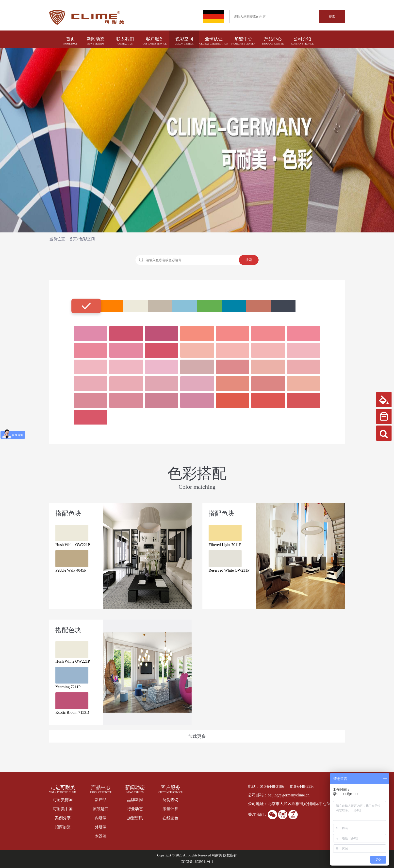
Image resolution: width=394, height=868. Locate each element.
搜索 (332, 17)
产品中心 (273, 39)
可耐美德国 (63, 800)
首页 (70, 39)
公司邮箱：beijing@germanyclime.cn (279, 795)
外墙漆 (101, 827)
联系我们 (125, 39)
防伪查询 (170, 800)
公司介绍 (302, 39)
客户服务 (155, 39)
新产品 (101, 800)
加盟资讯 (135, 818)
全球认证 (214, 39)
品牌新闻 (135, 800)
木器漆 (101, 836)
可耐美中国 (63, 809)
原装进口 (101, 809)
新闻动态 (96, 39)
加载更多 (197, 736)
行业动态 (135, 809)
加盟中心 (243, 39)
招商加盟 (63, 827)
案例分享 (63, 818)
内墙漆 (101, 818)
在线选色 (170, 818)
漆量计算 (170, 809)
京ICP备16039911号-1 (197, 862)
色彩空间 (184, 39)
